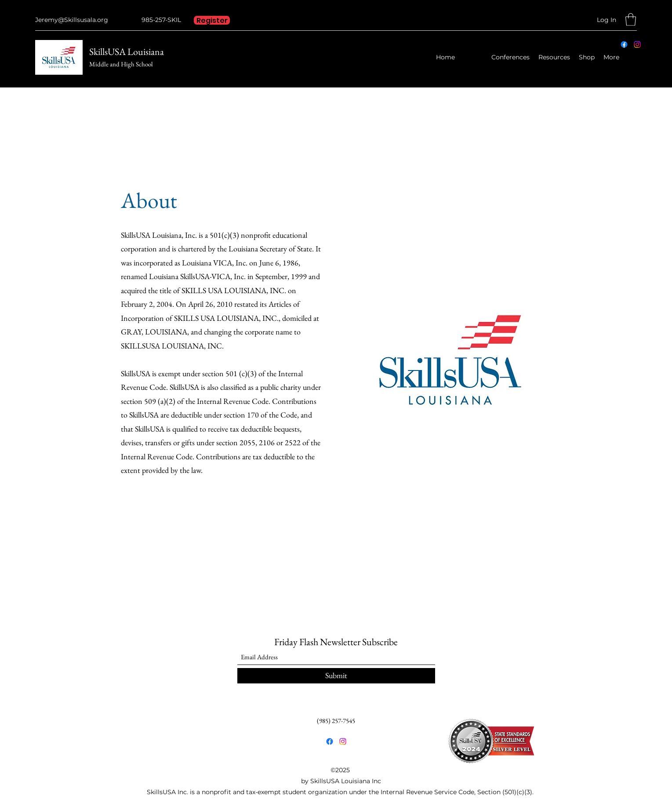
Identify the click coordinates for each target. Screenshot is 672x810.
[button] (631, 20)
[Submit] (336, 676)
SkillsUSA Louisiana (127, 52)
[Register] (212, 20)
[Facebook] (624, 44)
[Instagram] (637, 44)
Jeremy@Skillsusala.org (72, 20)
